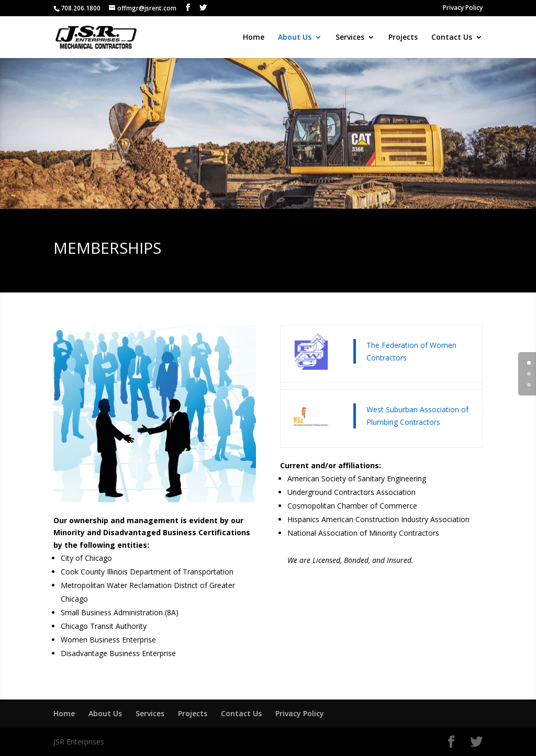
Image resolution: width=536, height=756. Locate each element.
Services (350, 38)
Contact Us (452, 38)
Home (254, 38)
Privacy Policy (463, 8)
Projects (403, 38)
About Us (295, 38)
